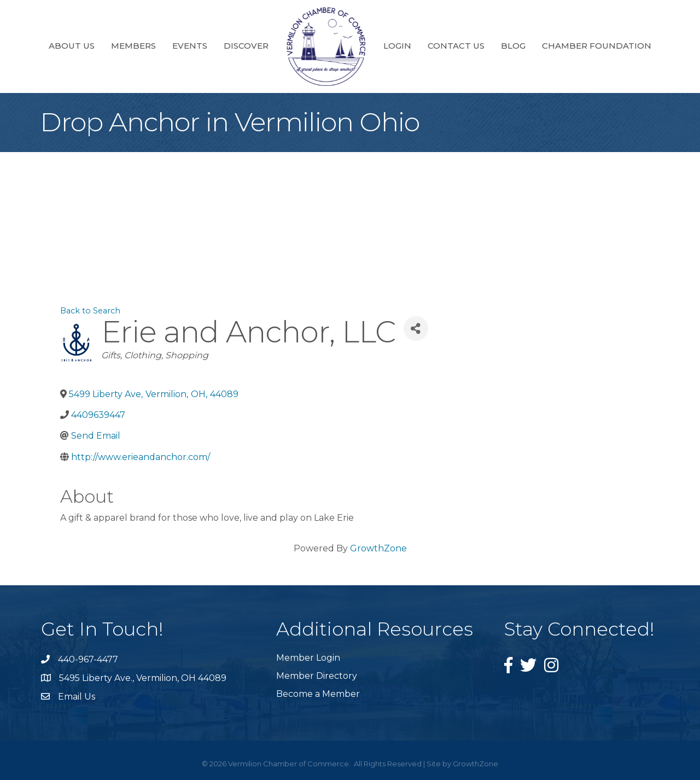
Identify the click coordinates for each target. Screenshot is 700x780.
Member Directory (317, 676)
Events (190, 46)
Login (397, 46)
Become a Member (318, 694)
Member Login (308, 658)
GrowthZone (378, 548)
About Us (72, 46)
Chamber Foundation (597, 46)
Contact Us (456, 46)
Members (133, 46)
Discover (246, 46)
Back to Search (90, 311)
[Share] (416, 328)
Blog (513, 46)
